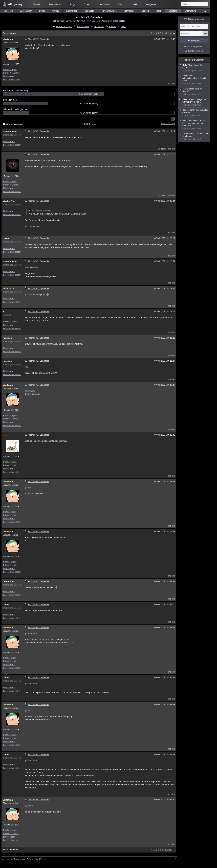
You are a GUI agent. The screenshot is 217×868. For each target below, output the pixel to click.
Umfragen (173, 11)
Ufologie (145, 11)
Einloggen (195, 41)
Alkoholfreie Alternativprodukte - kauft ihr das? (194, 80)
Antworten (99, 26)
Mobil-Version (41, 859)
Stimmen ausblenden (13, 124)
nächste (168, 33)
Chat (121, 4)
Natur (159, 11)
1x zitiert (162, 149)
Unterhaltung (191, 11)
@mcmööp (30, 391)
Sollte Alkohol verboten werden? (194, 68)
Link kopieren (9, 76)
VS (89, 21)
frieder (6, 238)
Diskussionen (55, 4)
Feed (116, 21)
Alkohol (84, 21)
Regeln (30, 859)
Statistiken (104, 4)
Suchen (112, 26)
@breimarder (31, 633)
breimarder (9, 581)
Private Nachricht (11, 73)
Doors (6, 605)
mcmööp (7, 338)
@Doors (29, 710)
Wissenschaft (26, 11)
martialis (7, 154)
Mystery (55, 11)
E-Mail (122, 21)
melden (172, 84)
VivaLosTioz (9, 201)
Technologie (129, 11)
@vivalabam (31, 683)
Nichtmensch (10, 131)
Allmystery (15, 4)
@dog (28, 487)
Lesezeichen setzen (12, 80)
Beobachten (83, 26)
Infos (123, 26)
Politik (42, 11)
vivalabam (8, 39)
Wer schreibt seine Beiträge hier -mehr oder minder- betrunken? (194, 125)
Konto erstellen (196, 51)
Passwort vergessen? (194, 46)
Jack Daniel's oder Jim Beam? (194, 92)
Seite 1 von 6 (11, 33)
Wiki (135, 4)
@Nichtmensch (32, 226)
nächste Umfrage (168, 124)
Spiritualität (89, 11)
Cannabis (96, 21)
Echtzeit (37, 4)
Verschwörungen (109, 11)
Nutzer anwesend (194, 19)
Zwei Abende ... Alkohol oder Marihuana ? (194, 137)
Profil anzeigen (10, 70)
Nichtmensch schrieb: (40, 210)
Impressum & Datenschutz (14, 859)
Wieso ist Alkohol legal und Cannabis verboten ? (194, 102)
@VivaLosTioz (32, 267)
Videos (87, 4)
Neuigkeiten (151, 4)
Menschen (8, 11)
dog (5, 435)
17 (4, 312)
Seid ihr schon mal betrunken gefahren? (194, 113)
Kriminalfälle (72, 11)
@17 (27, 367)
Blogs (73, 4)
